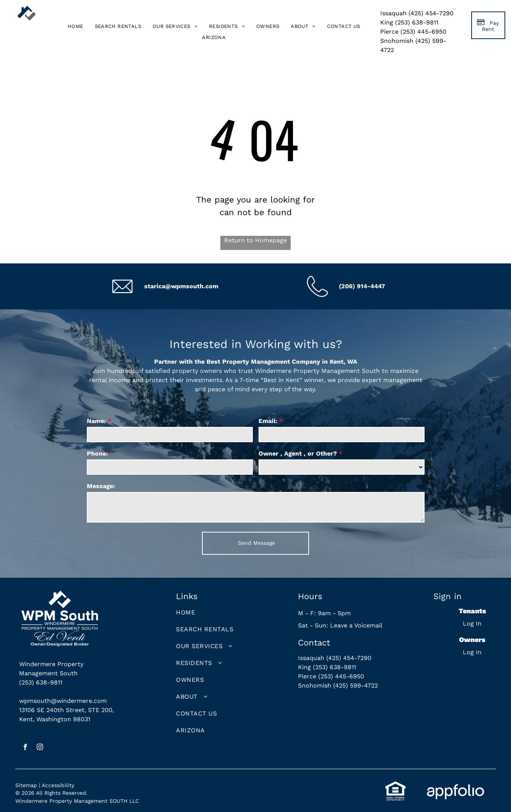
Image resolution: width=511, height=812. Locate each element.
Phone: (97, 453)
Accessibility (58, 785)
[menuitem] (76, 27)
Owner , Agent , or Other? (298, 453)
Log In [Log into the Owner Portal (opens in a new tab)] (472, 652)
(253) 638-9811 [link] (41, 682)
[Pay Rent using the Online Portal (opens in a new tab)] (488, 25)
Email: (268, 421)
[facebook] (25, 748)
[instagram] (40, 748)
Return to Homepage (255, 240)
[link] (214, 37)
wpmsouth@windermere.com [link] (63, 701)
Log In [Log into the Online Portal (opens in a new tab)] (472, 623)
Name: (96, 421)
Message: (101, 486)
